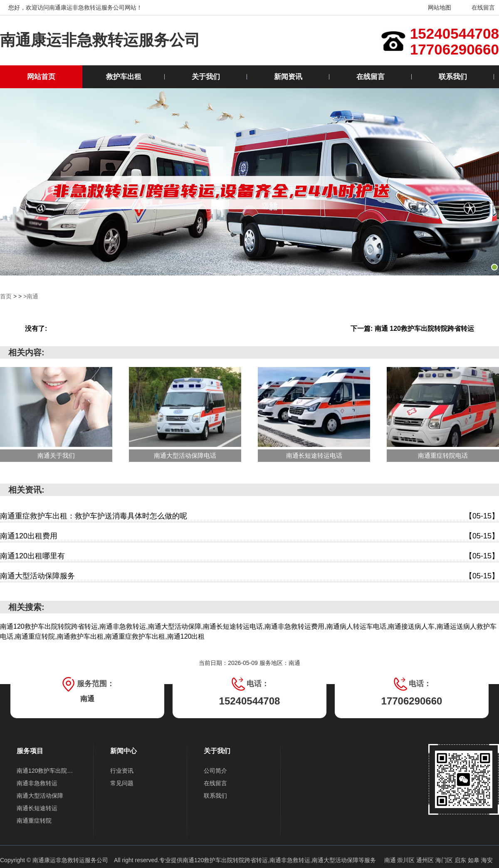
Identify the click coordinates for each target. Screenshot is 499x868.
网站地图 (434, 7)
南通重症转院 (34, 821)
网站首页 (41, 77)
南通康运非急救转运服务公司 (100, 40)
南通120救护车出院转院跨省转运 (47, 771)
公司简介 (215, 771)
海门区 (445, 860)
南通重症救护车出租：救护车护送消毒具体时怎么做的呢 (249, 516)
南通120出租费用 (249, 536)
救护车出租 (124, 77)
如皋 (474, 860)
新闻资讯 (288, 77)
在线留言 (478, 7)
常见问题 (122, 783)
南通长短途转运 (37, 808)
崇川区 (407, 860)
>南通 (31, 296)
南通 (391, 860)
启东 (461, 860)
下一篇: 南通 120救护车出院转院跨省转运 (412, 329)
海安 (487, 860)
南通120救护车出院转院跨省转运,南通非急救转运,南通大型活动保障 (270, 860)
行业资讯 (122, 771)
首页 (6, 296)
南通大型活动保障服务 (249, 576)
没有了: (36, 329)
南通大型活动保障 (40, 796)
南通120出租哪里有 (249, 556)
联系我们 (453, 77)
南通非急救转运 (37, 783)
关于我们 (206, 77)
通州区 (426, 860)
